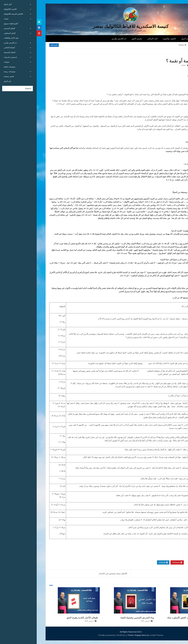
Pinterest (140, 563)
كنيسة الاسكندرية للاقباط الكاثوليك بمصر (94, 26)
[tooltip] (2, 22)
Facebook (168, 563)
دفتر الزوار (149, 39)
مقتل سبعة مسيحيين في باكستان (75, 573)
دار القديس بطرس (82, 39)
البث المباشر (116, 39)
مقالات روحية (170, 56)
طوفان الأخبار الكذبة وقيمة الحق (46, 618)
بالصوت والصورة (133, 39)
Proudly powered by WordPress (76, 635)
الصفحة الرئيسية (165, 39)
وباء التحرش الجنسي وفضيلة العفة (101, 618)
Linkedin (126, 563)
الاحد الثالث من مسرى (168, 573)
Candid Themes (120, 635)
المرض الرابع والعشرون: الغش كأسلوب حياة (152, 618)
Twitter (154, 563)
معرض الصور (100, 39)
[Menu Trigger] (175, 5)
